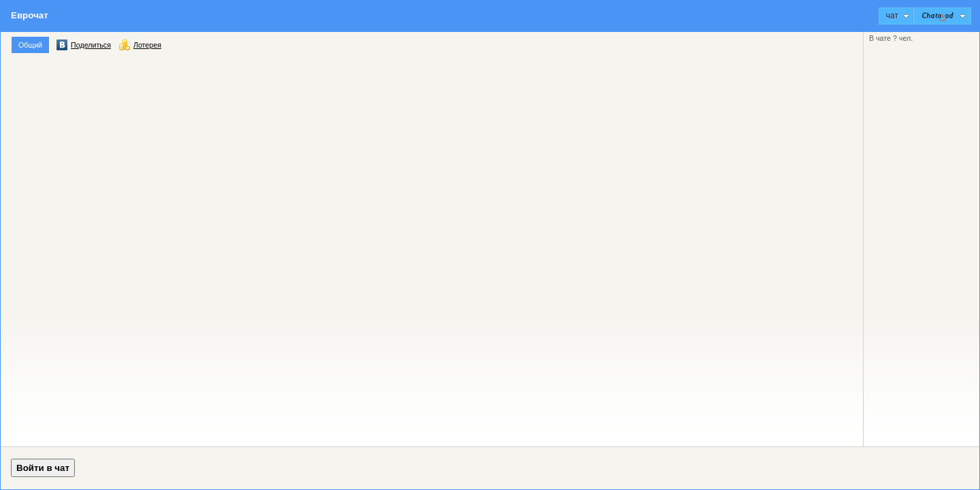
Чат (898, 16)
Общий (30, 45)
